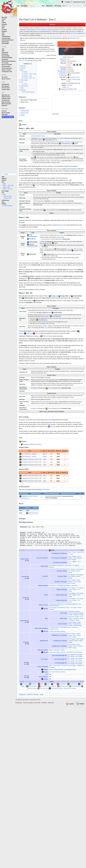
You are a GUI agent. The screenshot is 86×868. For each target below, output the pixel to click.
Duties (52, 681)
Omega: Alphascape (62, 600)
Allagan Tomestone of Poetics (33, 444)
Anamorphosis (77, 624)
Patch (64, 87)
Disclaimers (44, 703)
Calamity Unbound (33, 513)
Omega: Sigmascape (61, 595)
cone (72, 326)
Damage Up (32, 239)
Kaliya (27, 102)
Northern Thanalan (72, 80)
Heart (75, 582)
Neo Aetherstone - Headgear (29, 454)
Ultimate (46, 609)
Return (52, 426)
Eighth (81, 641)
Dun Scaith (74, 586)
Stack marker (70, 150)
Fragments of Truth (75, 77)
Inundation (81, 613)
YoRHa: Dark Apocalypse (41, 628)
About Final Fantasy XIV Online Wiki (32, 703)
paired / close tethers (48, 315)
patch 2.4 (21, 60)
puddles (66, 242)
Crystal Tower (44, 566)
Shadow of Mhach (43, 586)
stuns (38, 157)
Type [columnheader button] (44, 451)
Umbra (70, 622)
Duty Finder (38, 30)
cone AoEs (60, 138)
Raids (53, 550)
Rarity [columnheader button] (58, 451)
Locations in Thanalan (33, 694)
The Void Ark (52, 586)
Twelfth (70, 648)
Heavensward (25, 577)
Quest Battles (63, 684)
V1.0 (69, 588)
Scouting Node (25, 111)
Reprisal (21, 333)
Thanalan (70, 85)
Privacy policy (19, 703)
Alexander (45, 576)
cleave (43, 136)
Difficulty (63, 61)
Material (45, 454)
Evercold (27, 676)
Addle (28, 333)
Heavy (76, 144)
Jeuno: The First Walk (55, 666)
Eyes (69, 580)
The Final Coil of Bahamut (60, 563)
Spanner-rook (25, 113)
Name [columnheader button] (30, 451)
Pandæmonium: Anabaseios (59, 646)
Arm (69, 571)
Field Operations (33, 686)
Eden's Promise (63, 624)
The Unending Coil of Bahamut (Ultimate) (59, 608)
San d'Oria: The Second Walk (68, 666)
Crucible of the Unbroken (70, 688)
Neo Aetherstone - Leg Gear (29, 456)
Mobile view (51, 703)
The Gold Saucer (76, 686)
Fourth (70, 637)
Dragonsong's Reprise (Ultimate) (57, 652)
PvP (55, 684)
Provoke (37, 185)
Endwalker (26, 642)
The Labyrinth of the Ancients (56, 565)
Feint (37, 333)
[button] (4, 106)
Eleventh (75, 646)
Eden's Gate (64, 613)
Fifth (69, 639)
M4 (76, 656)
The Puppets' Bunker (65, 627)
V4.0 (78, 590)
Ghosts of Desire (43, 677)
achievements (46, 490)
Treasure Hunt (73, 684)
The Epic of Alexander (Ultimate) (57, 631)
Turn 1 (70, 553)
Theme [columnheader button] (31, 508)
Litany (79, 622)
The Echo (63, 89)
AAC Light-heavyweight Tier (59, 655)
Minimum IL (30, 336)
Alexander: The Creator (61, 582)
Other (45, 459)
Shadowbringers (24, 621)
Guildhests (34, 684)
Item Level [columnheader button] (51, 451)
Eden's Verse (63, 618)
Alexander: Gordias (62, 571)
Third (75, 635)
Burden (78, 571)
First (69, 634)
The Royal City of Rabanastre (56, 604)
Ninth (69, 644)
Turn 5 (72, 554)
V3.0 (70, 590)
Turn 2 (74, 553)
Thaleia (63, 650)
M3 (69, 656)
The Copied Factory (54, 627)
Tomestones (63, 75)
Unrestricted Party (45, 32)
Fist (69, 569)
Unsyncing (63, 67)
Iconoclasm (76, 618)
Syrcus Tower (68, 565)
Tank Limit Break (47, 336)
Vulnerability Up (49, 140)
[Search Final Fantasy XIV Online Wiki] (77, 6)
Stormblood (26, 598)
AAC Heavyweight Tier (61, 663)
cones (46, 327)
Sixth (78, 639)
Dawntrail (26, 662)
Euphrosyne (57, 650)
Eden (46, 618)
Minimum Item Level (73, 33)
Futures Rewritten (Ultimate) (56, 670)
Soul (69, 583)
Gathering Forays (64, 686)
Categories (22, 694)
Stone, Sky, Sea (43, 688)
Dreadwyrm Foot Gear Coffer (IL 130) (31, 465)
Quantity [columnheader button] (64, 451)
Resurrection (71, 611)
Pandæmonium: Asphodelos (59, 635)
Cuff (77, 569)
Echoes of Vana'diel (43, 667)
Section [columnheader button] (21, 508)
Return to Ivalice (43, 605)
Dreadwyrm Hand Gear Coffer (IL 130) (32, 462)
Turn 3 (79, 553)
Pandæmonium (44, 641)
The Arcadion (44, 659)
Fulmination (71, 617)
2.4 (68, 87)
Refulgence (72, 620)
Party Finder (29, 32)
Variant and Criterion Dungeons (48, 686)
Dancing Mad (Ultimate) (70, 670)
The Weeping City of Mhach (64, 586)
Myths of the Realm (43, 650)
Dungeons (25, 684)
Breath (78, 580)
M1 (69, 655)
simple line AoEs (62, 225)
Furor (81, 617)
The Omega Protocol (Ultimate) (74, 652)
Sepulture (76, 615)
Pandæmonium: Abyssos (60, 641)
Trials (42, 684)
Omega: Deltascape (62, 590)
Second (78, 634)
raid (50, 38)
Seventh (71, 641)
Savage (74, 556)
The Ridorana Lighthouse (71, 604)
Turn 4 (70, 560)
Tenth (78, 644)
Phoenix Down (62, 71)
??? (47, 674)
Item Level (63, 59)
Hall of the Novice (32, 688)
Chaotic (46, 672)
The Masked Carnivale (57, 688)
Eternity (75, 626)
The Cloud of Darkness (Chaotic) (57, 672)
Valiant (23, 115)
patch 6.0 (25, 420)
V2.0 (78, 588)
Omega (46, 595)
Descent (70, 613)
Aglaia (51, 650)
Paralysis (76, 251)
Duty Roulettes (47, 28)
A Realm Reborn (25, 559)
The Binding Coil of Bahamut (59, 553)
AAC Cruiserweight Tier (61, 659)
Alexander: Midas (62, 576)
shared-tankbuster (36, 136)
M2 (76, 655)
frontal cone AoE (42, 138)
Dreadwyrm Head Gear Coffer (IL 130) (32, 459)
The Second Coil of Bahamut (59, 558)
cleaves (55, 169)
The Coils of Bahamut (42, 558)
